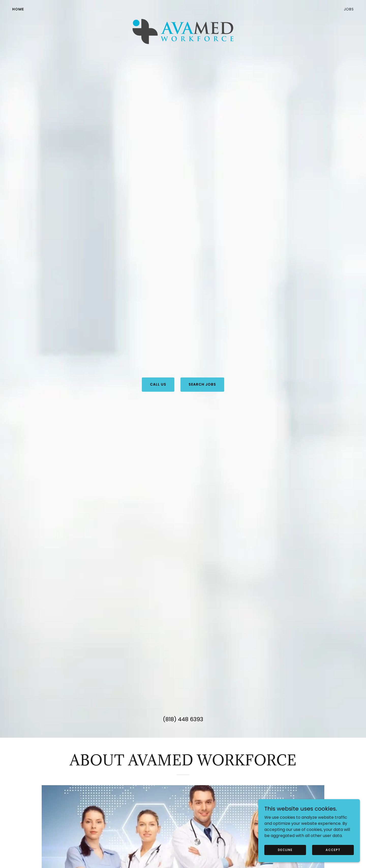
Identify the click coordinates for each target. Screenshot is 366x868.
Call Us (158, 384)
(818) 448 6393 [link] (183, 719)
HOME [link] (18, 9)
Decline (285, 850)
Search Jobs (202, 384)
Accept (333, 850)
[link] (183, 8)
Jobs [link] (349, 9)
